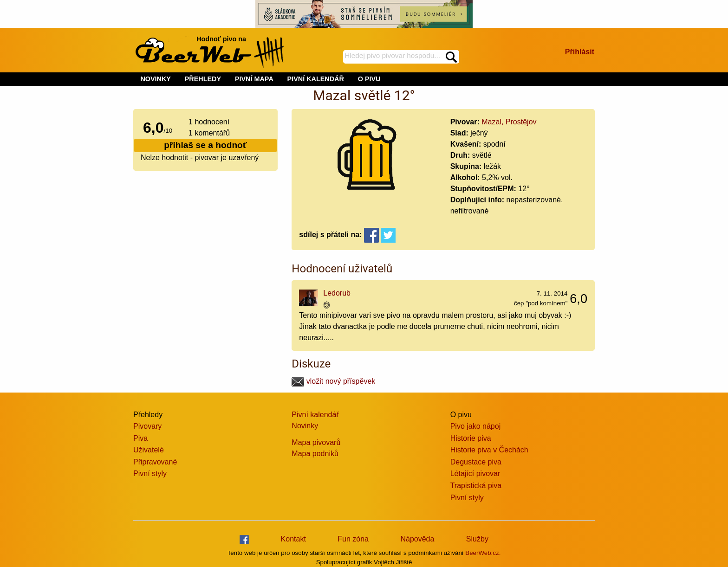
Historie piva (471, 438)
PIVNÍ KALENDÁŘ (316, 79)
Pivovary (147, 426)
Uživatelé (149, 450)
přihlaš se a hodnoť (205, 145)
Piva (140, 438)
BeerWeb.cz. (483, 553)
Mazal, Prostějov (509, 122)
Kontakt (293, 539)
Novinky (305, 426)
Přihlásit (580, 52)
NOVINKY (156, 79)
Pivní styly (150, 474)
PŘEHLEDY (203, 79)
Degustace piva (476, 462)
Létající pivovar (475, 474)
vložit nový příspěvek (333, 381)
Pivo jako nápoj (476, 426)
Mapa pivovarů (316, 442)
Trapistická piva (476, 486)
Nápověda (417, 539)
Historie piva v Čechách (489, 450)
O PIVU (369, 79)
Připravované (155, 462)
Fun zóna (353, 539)
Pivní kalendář (315, 415)
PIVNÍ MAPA (254, 79)
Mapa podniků (315, 454)
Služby (477, 539)
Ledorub (337, 293)
